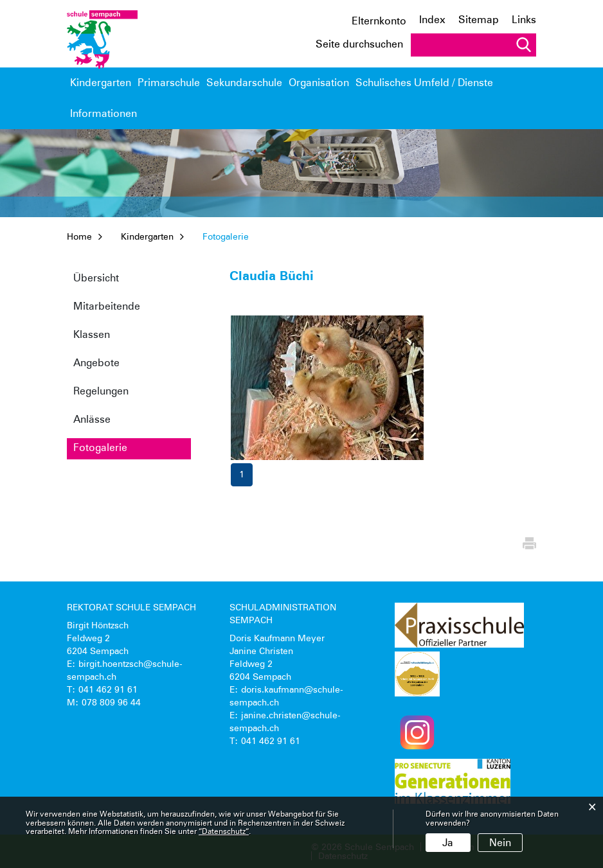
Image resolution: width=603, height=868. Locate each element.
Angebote (96, 363)
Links (524, 20)
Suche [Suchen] (523, 45)
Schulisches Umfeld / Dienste (408, 89)
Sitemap (479, 20)
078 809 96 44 (111, 702)
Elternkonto (379, 21)
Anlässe (92, 419)
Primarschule (169, 83)
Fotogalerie (130, 447)
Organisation (319, 83)
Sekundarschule (244, 83)
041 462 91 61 (108, 689)
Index (432, 20)
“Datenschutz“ (224, 831)
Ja (448, 843)
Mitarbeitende (107, 306)
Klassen (92, 334)
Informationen (500, 83)
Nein (500, 843)
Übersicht (96, 278)
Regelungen (101, 391)
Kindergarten (101, 83)
